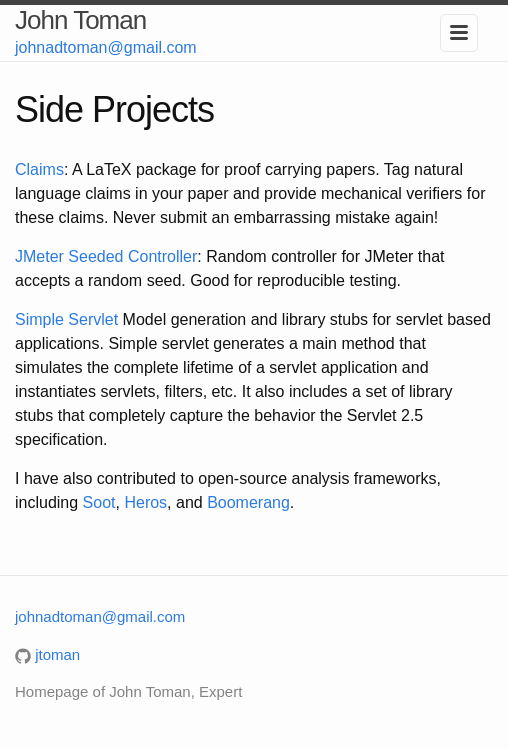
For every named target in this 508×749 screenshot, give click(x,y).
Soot (99, 502)
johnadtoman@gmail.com (106, 47)
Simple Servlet (66, 319)
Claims (39, 169)
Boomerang (248, 502)
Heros (145, 502)
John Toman (80, 20)
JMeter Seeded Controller (106, 256)
